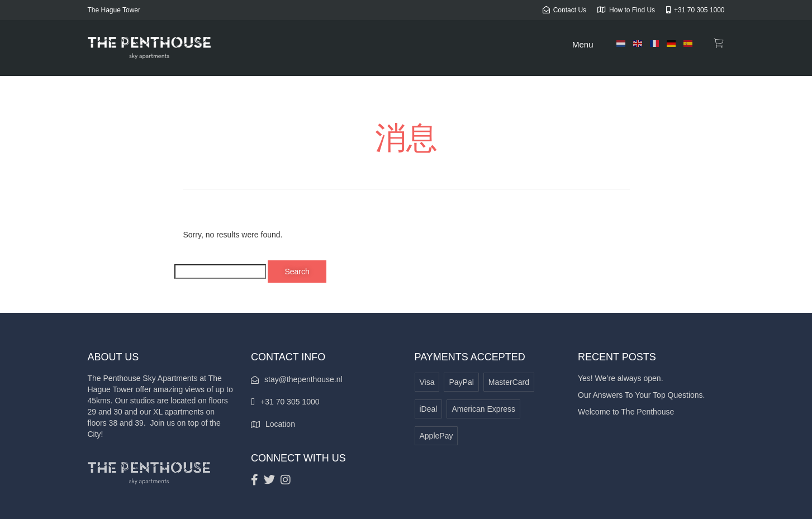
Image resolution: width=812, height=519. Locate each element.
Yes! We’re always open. (621, 378)
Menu (583, 44)
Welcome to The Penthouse (626, 412)
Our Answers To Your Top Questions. (642, 395)
